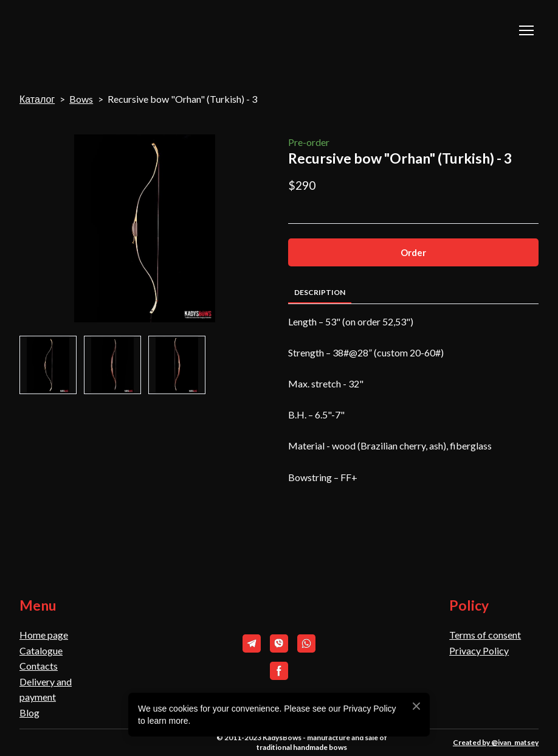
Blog (29, 713)
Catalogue (41, 650)
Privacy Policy (479, 650)
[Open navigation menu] (526, 30)
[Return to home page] (80, 30)
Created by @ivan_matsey (496, 742)
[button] (413, 252)
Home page (44, 635)
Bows (81, 99)
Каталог (37, 99)
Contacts (39, 666)
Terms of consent (485, 635)
